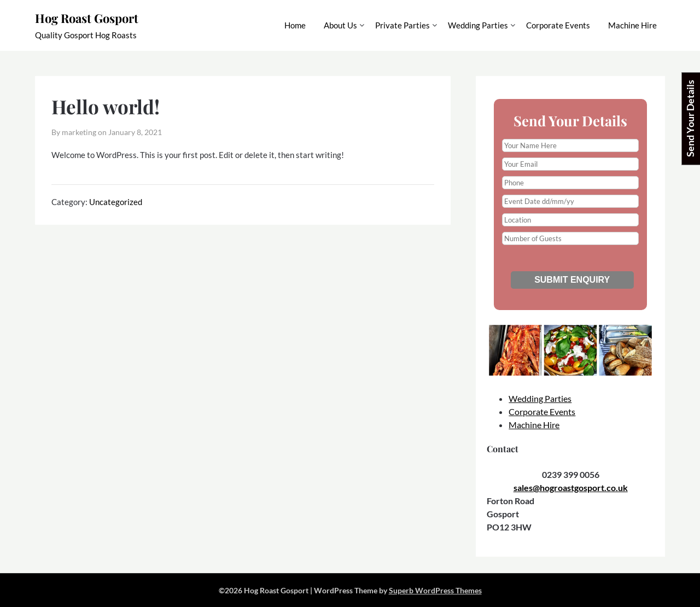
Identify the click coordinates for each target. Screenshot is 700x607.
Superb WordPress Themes (435, 590)
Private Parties (402, 25)
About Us (340, 25)
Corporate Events (558, 25)
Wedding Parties (478, 25)
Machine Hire (632, 25)
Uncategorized (116, 202)
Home (295, 25)
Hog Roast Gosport (87, 18)
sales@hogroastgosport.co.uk (571, 488)
